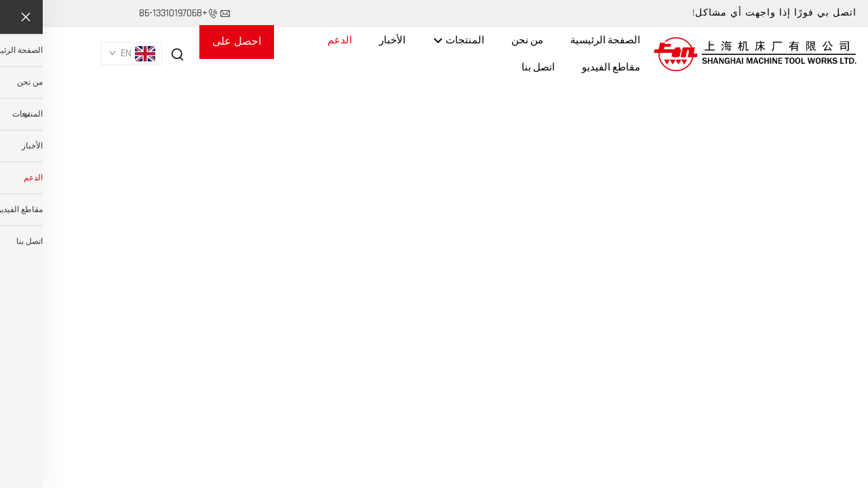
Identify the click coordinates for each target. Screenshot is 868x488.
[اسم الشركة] (712, 54)
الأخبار (350, 40)
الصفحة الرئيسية (563, 40)
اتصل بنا (495, 67)
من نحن (485, 40)
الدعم (297, 40)
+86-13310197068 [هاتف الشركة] (131, 13)
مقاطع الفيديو (568, 67)
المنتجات (416, 41)
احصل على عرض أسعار (194, 47)
